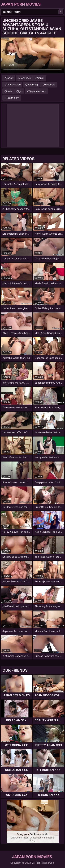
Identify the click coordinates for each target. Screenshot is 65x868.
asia (10, 91)
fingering (33, 84)
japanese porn (38, 91)
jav (21, 91)
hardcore (50, 84)
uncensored (14, 84)
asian (10, 78)
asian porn (13, 98)
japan (41, 78)
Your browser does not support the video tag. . (32, 55)
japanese (26, 78)
